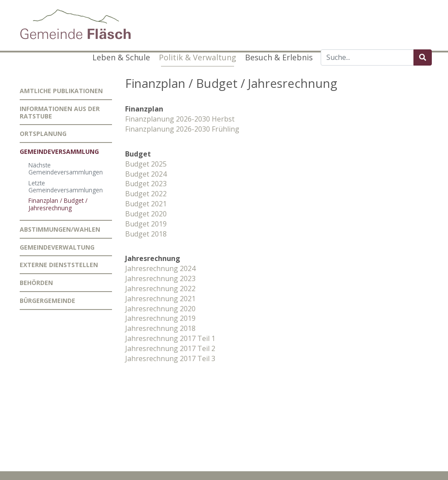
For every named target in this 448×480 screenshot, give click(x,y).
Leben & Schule (121, 57)
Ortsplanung (43, 134)
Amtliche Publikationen (61, 91)
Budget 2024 (146, 174)
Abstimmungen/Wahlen (60, 229)
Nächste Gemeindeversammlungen (66, 169)
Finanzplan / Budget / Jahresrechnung (58, 204)
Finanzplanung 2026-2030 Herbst (180, 119)
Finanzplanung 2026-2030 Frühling (182, 129)
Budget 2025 (146, 164)
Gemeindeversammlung (59, 151)
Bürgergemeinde (47, 301)
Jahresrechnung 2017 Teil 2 (170, 348)
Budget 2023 (146, 184)
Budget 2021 (146, 204)
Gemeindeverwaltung (57, 247)
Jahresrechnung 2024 (160, 268)
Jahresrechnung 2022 (160, 289)
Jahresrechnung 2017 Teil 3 (170, 358)
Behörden (36, 283)
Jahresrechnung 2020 (160, 309)
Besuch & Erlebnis (279, 57)
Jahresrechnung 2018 (160, 328)
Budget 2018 (146, 234)
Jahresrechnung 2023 (160, 278)
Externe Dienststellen (59, 265)
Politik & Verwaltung (198, 57)
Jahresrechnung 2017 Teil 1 (170, 338)
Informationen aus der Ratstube (60, 112)
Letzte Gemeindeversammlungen (66, 186)
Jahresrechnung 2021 (160, 299)
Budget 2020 (146, 214)
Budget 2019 (146, 224)
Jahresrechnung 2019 (160, 318)
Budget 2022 (146, 194)
